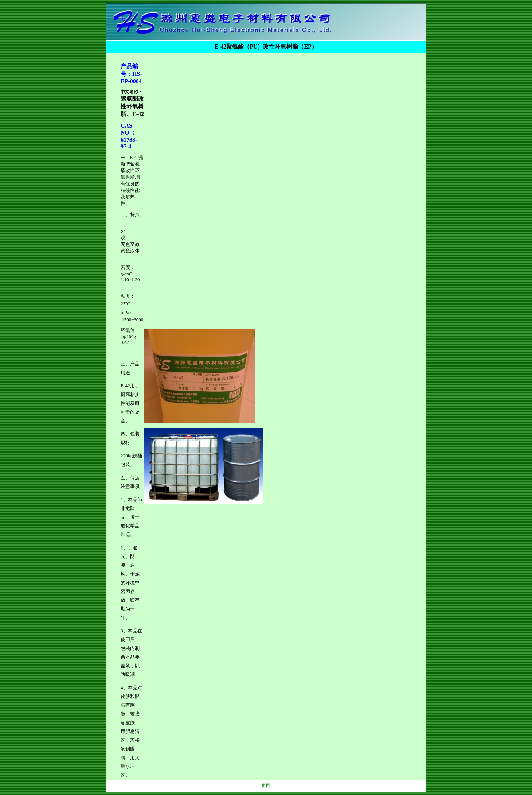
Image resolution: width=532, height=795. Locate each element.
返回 (266, 786)
